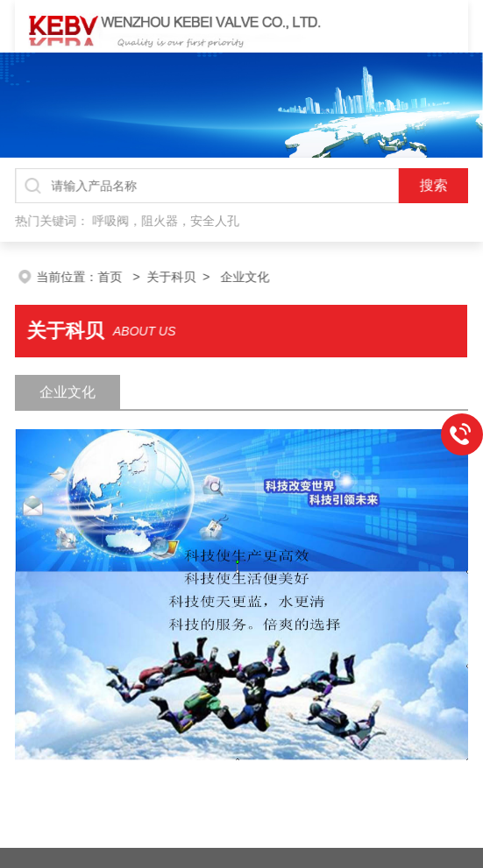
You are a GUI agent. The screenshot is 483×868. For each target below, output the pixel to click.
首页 (131, 277)
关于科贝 (191, 277)
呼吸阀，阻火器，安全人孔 (168, 219)
